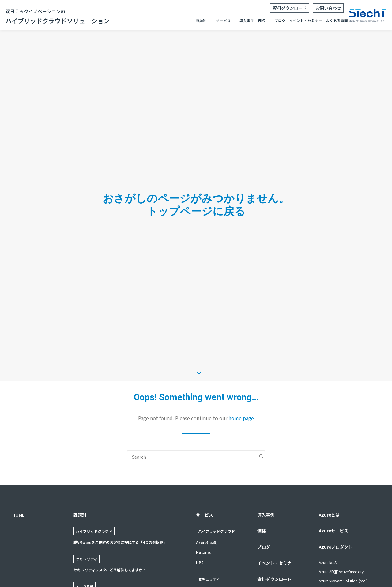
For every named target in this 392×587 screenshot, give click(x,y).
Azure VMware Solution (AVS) (343, 534)
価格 (262, 484)
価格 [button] (262, 20)
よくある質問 (337, 20)
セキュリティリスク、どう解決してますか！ (110, 523)
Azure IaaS (328, 516)
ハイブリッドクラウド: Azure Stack (348, 571)
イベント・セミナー (306, 20)
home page (241, 371)
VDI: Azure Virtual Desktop (340, 543)
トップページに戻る (196, 188)
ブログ (280, 20)
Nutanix (204, 506)
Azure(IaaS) (207, 496)
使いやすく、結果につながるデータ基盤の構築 (112, 550)
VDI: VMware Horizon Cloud (342, 553)
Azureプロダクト (336, 500)
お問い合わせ (328, 8)
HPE (200, 516)
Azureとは (329, 468)
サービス (205, 468)
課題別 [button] (201, 20)
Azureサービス (334, 484)
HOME (18, 468)
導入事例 (247, 20)
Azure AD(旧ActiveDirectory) (342, 525)
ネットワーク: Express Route (343, 562)
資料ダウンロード (290, 8)
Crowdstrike (207, 563)
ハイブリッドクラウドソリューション (58, 16)
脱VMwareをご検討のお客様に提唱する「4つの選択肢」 (120, 496)
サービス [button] (223, 20)
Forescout (205, 553)
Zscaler (203, 543)
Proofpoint (206, 573)
